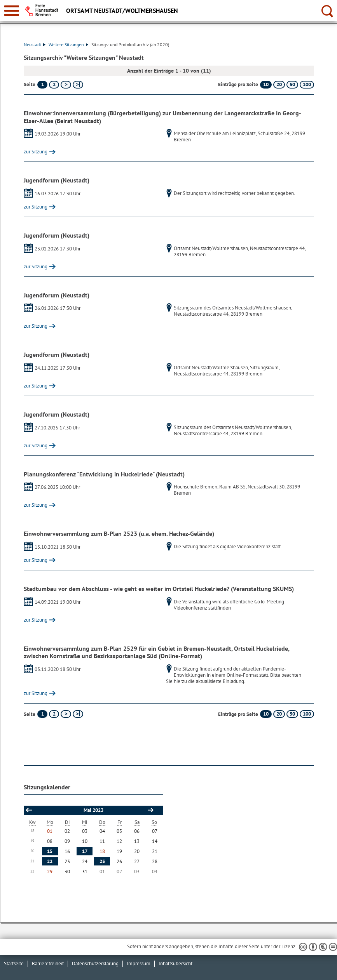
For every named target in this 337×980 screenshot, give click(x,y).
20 (279, 84)
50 (292, 84)
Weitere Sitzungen (68, 44)
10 (266, 84)
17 (85, 851)
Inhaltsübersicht (175, 963)
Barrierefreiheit (48, 963)
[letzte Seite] (78, 85)
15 (50, 851)
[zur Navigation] (12, 11)
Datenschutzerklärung (95, 963)
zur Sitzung (36, 152)
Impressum (139, 963)
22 (50, 861)
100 (307, 84)
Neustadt (35, 44)
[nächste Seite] (66, 85)
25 (102, 861)
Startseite (14, 963)
